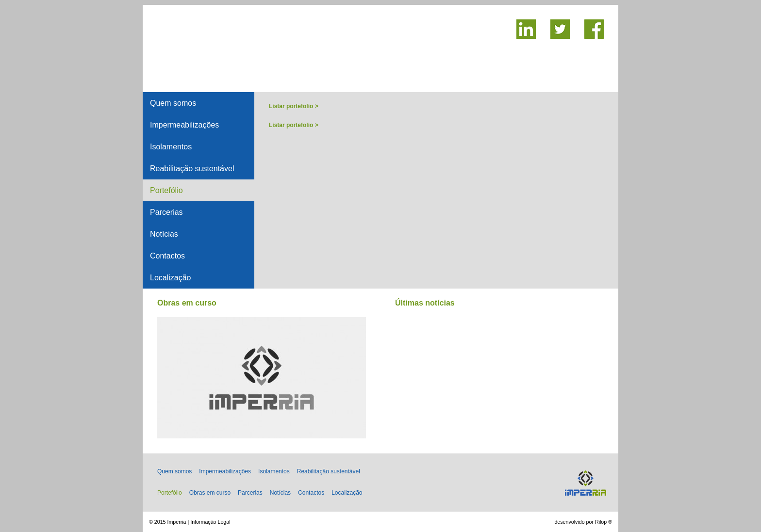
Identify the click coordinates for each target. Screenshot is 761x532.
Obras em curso (210, 493)
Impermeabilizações (184, 125)
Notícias (164, 234)
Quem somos (173, 103)
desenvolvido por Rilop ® (583, 522)
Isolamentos (171, 147)
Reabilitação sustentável (192, 169)
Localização (171, 278)
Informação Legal (210, 522)
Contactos (167, 256)
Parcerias (166, 212)
